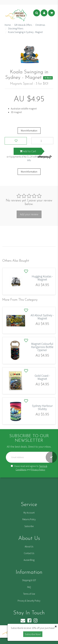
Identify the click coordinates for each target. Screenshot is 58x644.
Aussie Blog (29, 560)
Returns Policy (29, 519)
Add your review (29, 214)
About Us (29, 547)
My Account (29, 513)
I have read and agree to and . (29, 468)
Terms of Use (29, 594)
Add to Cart (28, 151)
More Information (29, 131)
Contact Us (29, 553)
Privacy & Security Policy (29, 601)
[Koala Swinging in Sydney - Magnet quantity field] (42, 141)
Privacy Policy (38, 469)
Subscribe (29, 526)
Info (29, 160)
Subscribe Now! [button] (33, 634)
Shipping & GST (29, 580)
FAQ (29, 587)
